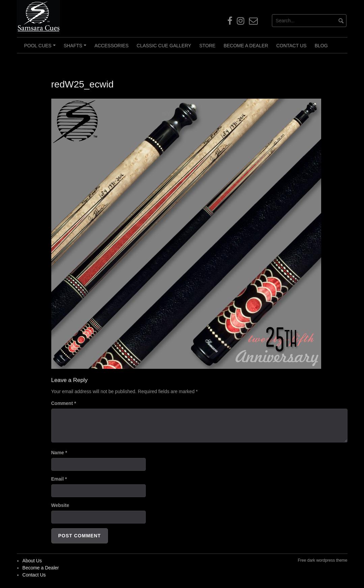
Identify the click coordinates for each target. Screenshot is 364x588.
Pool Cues (41, 48)
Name (59, 453)
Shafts (76, 48)
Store (207, 46)
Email (59, 479)
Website (60, 505)
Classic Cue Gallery (164, 46)
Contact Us (291, 46)
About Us (32, 561)
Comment (64, 403)
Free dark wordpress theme (323, 560)
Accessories (111, 46)
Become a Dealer (246, 46)
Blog (321, 46)
